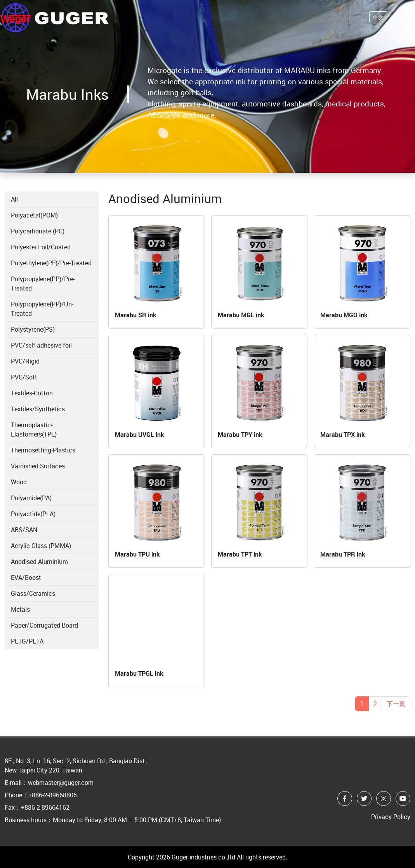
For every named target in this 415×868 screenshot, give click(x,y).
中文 (378, 20)
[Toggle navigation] (404, 20)
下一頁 (396, 704)
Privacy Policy (391, 817)
